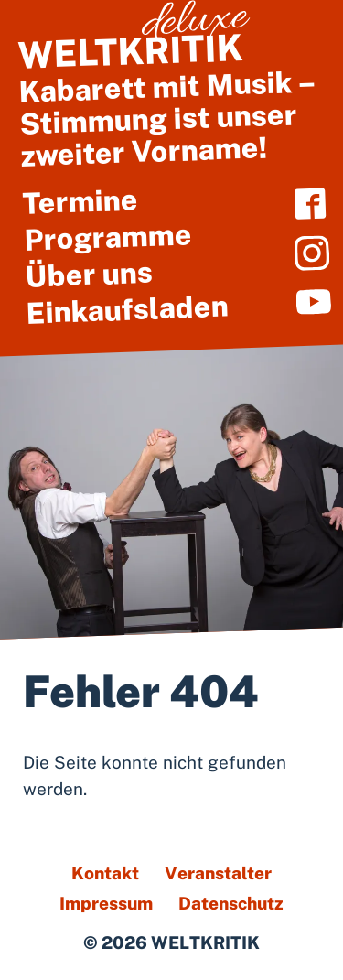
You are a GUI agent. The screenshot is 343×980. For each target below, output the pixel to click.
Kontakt (105, 873)
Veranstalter (218, 873)
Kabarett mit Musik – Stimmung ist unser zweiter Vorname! (170, 99)
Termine (80, 201)
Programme (108, 237)
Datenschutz (231, 903)
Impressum (106, 903)
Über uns (89, 273)
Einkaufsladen (127, 308)
